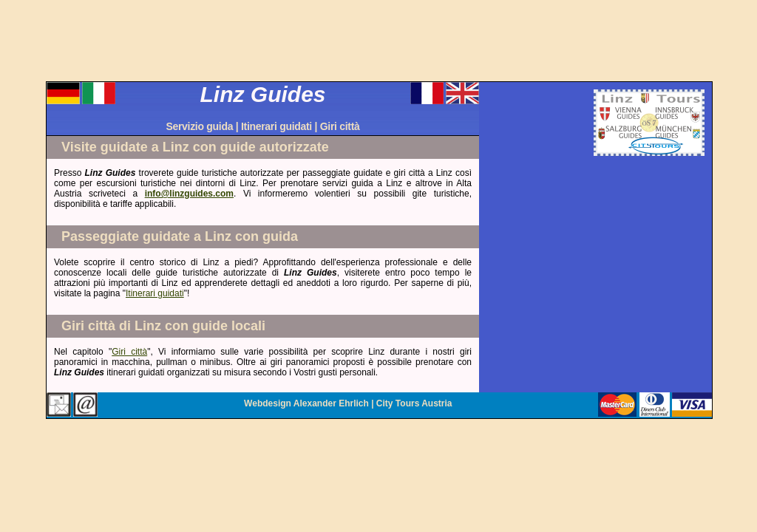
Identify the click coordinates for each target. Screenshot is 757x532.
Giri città (340, 126)
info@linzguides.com (189, 194)
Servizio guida (199, 126)
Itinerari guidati (276, 126)
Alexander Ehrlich (331, 403)
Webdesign (268, 403)
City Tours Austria (414, 403)
